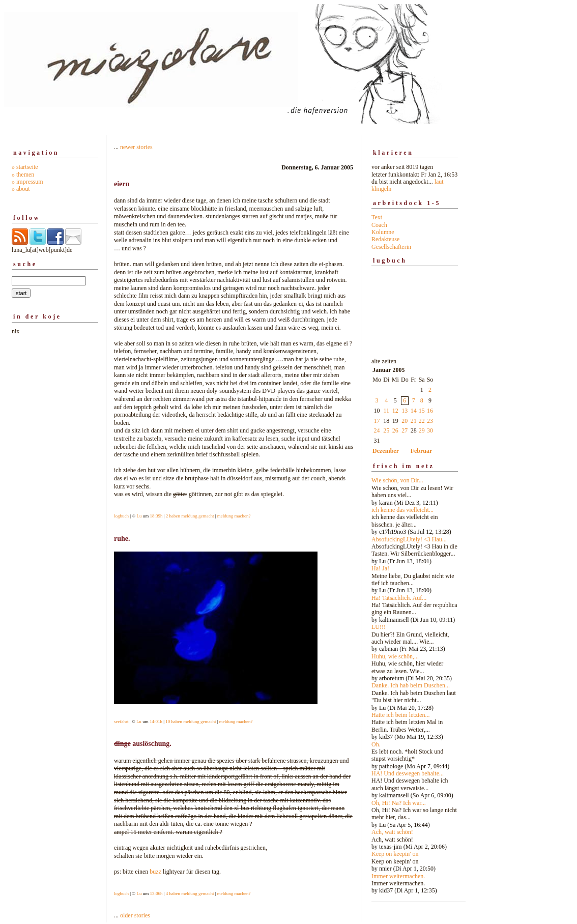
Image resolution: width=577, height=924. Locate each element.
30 (430, 430)
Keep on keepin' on (395, 854)
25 (386, 430)
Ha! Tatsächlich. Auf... (399, 598)
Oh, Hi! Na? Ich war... (399, 803)
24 (377, 430)
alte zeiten (415, 623)
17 (377, 421)
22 (422, 421)
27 (405, 430)
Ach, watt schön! (392, 832)
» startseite (25, 167)
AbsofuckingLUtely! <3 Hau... (409, 539)
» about (21, 189)
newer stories (136, 147)
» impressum (27, 182)
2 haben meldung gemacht (190, 516)
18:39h (156, 516)
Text (377, 217)
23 (430, 421)
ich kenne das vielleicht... (402, 510)
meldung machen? (234, 516)
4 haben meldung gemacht (190, 893)
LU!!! (379, 627)
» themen (23, 175)
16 (430, 411)
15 (422, 411)
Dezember (386, 451)
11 (387, 411)
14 (414, 411)
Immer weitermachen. (398, 876)
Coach (379, 225)
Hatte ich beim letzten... (401, 715)
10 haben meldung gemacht (191, 721)
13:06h (156, 893)
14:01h (156, 721)
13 (405, 411)
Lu (139, 516)
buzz (155, 872)
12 (395, 411)
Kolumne (383, 232)
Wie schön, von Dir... (397, 480)
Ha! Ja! (380, 568)
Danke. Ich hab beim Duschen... (411, 685)
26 (395, 430)
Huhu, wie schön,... (395, 656)
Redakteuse (385, 239)
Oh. (376, 744)
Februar (422, 451)
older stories (135, 915)
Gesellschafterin (391, 247)
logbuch (121, 516)
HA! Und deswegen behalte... (408, 773)
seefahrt (121, 721)
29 (422, 430)
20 (405, 421)
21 (414, 421)
